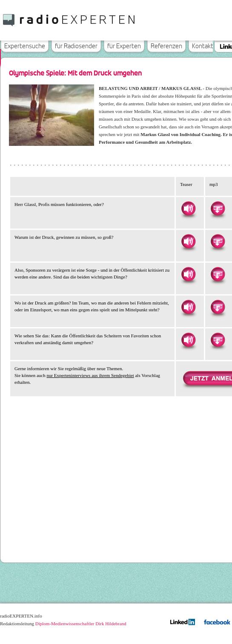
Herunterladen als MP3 (218, 209)
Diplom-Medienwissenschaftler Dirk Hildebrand (81, 624)
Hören (188, 209)
